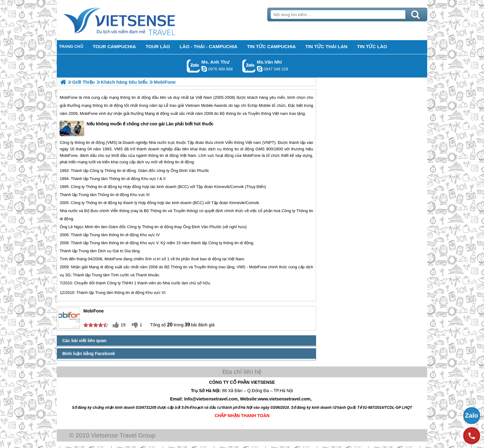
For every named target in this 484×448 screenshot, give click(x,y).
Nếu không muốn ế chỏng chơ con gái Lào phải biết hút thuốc (136, 128)
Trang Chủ (135, 20)
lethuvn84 (204, 69)
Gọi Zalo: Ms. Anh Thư (193, 66)
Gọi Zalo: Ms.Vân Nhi (249, 66)
